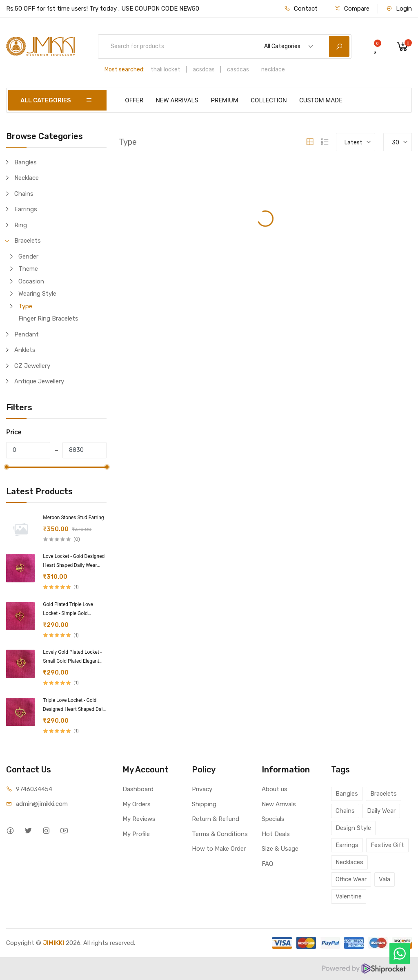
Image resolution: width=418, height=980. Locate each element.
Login (399, 9)
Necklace (27, 178)
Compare (352, 9)
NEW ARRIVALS (177, 100)
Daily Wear (381, 811)
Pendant (27, 334)
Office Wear (351, 879)
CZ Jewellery (32, 366)
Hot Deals (276, 834)
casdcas (238, 70)
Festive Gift (387, 845)
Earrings (26, 209)
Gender (28, 257)
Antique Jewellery (39, 381)
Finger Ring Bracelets (48, 319)
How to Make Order (219, 849)
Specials (273, 819)
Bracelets (28, 241)
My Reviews (139, 819)
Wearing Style (37, 294)
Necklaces (349, 862)
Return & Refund (216, 819)
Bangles (26, 162)
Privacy (202, 789)
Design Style (353, 828)
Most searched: (125, 70)
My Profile (136, 834)
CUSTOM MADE (321, 100)
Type (25, 306)
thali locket (166, 70)
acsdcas (204, 70)
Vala (385, 879)
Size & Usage (280, 849)
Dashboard (138, 789)
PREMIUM (225, 100)
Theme (28, 269)
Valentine (349, 896)
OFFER (134, 100)
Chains (24, 194)
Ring (21, 225)
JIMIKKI (53, 943)
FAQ (267, 864)
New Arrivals (279, 804)
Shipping (204, 804)
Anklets (25, 350)
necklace (273, 70)
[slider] (6, 467)
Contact (301, 9)
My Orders (137, 804)
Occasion (31, 281)
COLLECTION (269, 100)
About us (275, 789)
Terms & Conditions (220, 834)
